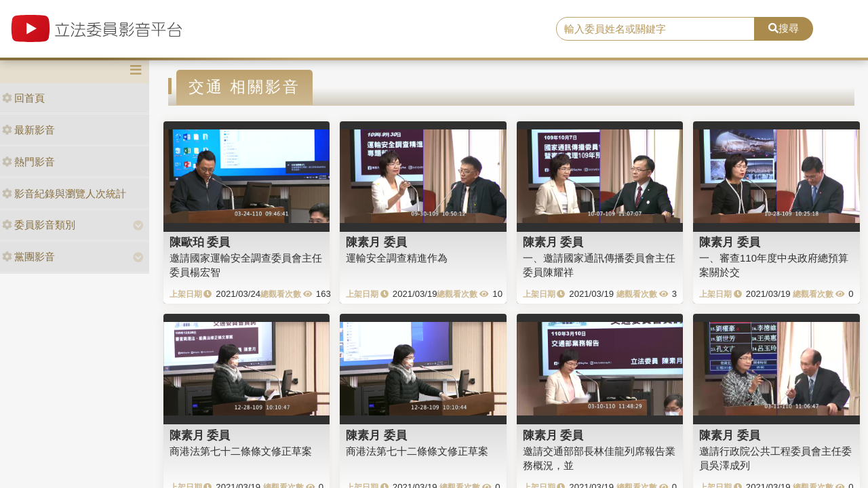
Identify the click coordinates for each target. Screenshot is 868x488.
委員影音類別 (39, 225)
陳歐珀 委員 (200, 242)
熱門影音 (28, 162)
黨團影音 (28, 257)
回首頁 (23, 98)
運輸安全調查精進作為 (397, 258)
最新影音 (28, 130)
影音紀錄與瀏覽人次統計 (64, 194)
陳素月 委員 (376, 242)
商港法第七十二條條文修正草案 (241, 451)
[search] (655, 29)
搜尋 (784, 28)
